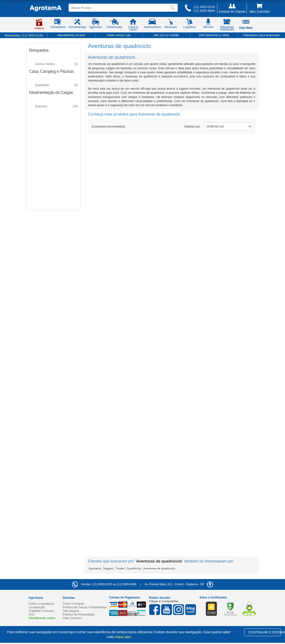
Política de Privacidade (79, 614)
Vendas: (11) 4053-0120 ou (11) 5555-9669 (104, 584)
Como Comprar (74, 604)
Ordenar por (193, 127)
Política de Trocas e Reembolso (85, 607)
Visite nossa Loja (119, 35)
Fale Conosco (72, 618)
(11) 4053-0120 (204, 7)
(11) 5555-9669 (204, 11)
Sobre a (41, 604)
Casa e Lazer (133, 26)
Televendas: (24, 35)
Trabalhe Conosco (41, 611)
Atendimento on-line (71, 35)
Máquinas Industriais (227, 26)
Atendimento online (42, 618)
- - (179, 584)
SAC (32, 614)
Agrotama (95, 569)
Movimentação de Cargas (51, 93)
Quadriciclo (134, 569)
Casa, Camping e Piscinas (51, 71)
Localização (37, 607)
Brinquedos (39, 50)
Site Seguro (71, 611)
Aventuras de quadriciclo (159, 569)
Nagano (108, 569)
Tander (120, 569)
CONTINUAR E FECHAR (264, 632)
